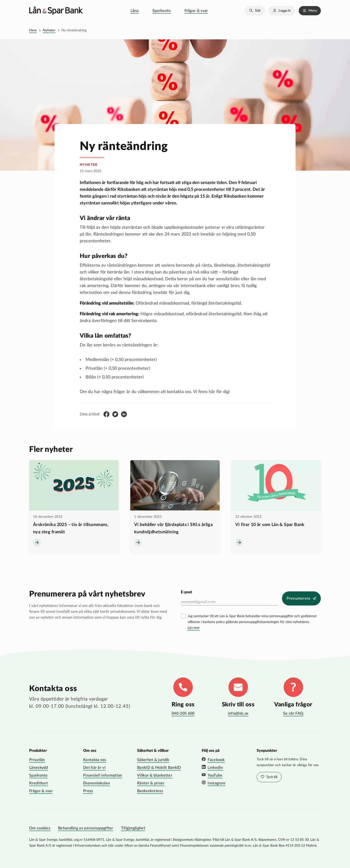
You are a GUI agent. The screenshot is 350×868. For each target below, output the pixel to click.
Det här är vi (94, 768)
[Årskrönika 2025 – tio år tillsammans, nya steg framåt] (74, 507)
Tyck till (271, 777)
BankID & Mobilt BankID (159, 768)
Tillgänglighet (133, 828)
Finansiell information (103, 775)
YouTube (215, 775)
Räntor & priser (151, 783)
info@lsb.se (238, 713)
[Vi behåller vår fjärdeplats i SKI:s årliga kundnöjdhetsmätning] (175, 507)
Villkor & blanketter (155, 775)
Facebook (216, 760)
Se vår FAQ (293, 713)
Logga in (285, 11)
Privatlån (37, 760)
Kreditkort (39, 783)
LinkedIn (215, 768)
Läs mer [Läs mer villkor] (194, 628)
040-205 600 (183, 713)
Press (88, 791)
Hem (33, 30)
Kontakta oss (95, 760)
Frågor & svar (196, 11)
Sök (258, 11)
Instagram (216, 783)
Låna (135, 11)
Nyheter (49, 30)
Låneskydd (39, 768)
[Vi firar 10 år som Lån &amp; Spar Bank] (276, 507)
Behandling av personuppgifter (86, 828)
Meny (313, 11)
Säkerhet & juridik (153, 760)
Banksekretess (150, 791)
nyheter (89, 165)
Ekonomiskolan (96, 783)
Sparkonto (162, 11)
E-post (186, 592)
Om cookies (40, 828)
